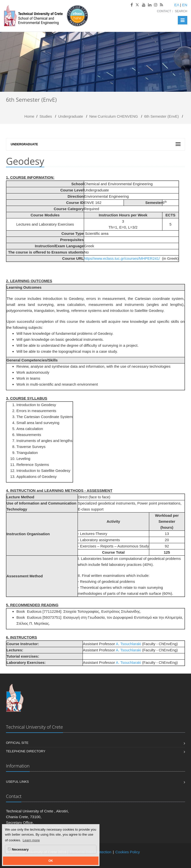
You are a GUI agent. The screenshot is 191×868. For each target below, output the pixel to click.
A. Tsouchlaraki (128, 644)
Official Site (17, 743)
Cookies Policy (128, 852)
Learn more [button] (31, 840)
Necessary (18, 849)
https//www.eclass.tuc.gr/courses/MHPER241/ (122, 258)
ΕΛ (177, 5)
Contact (164, 11)
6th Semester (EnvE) (162, 116)
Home (29, 116)
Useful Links (17, 782)
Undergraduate (71, 116)
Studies (46, 116)
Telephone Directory (26, 751)
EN (185, 5)
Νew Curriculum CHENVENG (114, 116)
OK (51, 861)
